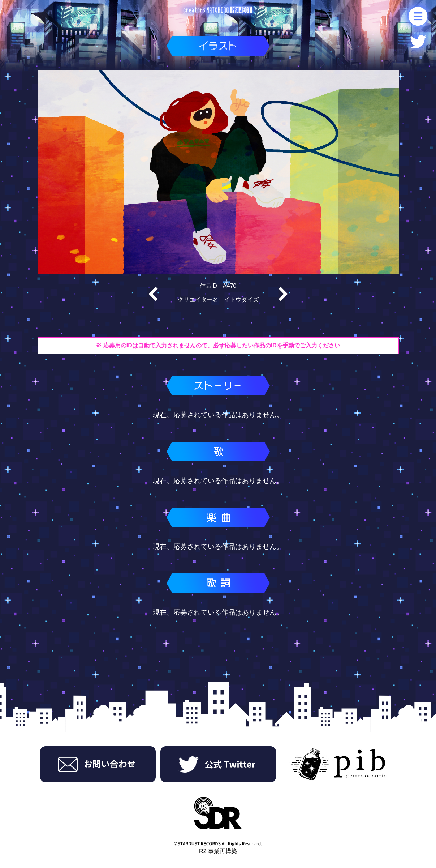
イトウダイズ (241, 300)
